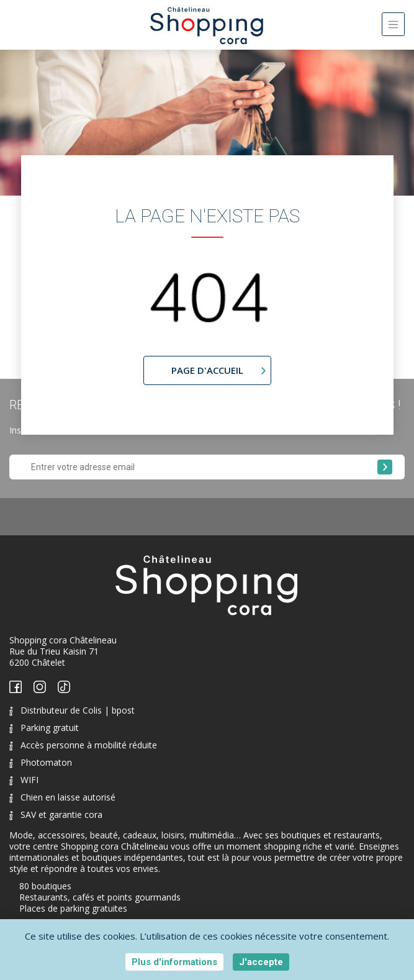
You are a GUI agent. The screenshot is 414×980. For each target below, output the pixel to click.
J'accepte (261, 962)
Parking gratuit (44, 728)
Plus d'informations (174, 962)
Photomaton (41, 762)
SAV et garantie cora (56, 814)
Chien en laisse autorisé (62, 797)
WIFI (24, 780)
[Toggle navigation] (393, 24)
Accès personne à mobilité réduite (83, 745)
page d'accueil (207, 370)
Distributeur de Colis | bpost (72, 710)
